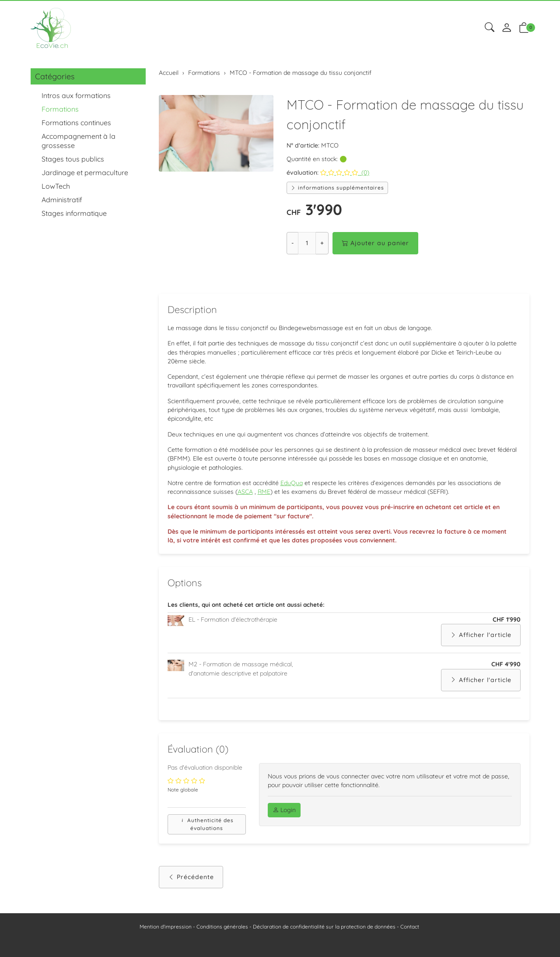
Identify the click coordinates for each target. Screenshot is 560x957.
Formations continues (76, 123)
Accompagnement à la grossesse (79, 141)
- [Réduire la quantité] (292, 243)
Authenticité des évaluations (207, 832)
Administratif (62, 200)
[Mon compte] (507, 28)
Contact (410, 927)
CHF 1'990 (507, 626)
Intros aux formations (76, 95)
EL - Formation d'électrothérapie (233, 626)
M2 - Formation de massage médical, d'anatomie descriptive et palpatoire (241, 675)
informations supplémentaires (337, 188)
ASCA (245, 496)
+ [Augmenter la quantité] (322, 243)
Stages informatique (74, 213)
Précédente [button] (191, 885)
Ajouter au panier (375, 243)
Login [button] (284, 817)
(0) (345, 172)
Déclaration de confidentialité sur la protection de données (324, 927)
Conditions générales (222, 927)
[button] (490, 28)
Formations (60, 109)
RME (264, 496)
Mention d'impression (166, 927)
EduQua (292, 487)
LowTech (56, 186)
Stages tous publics (73, 159)
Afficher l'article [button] (481, 642)
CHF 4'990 (506, 671)
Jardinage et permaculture (85, 172)
